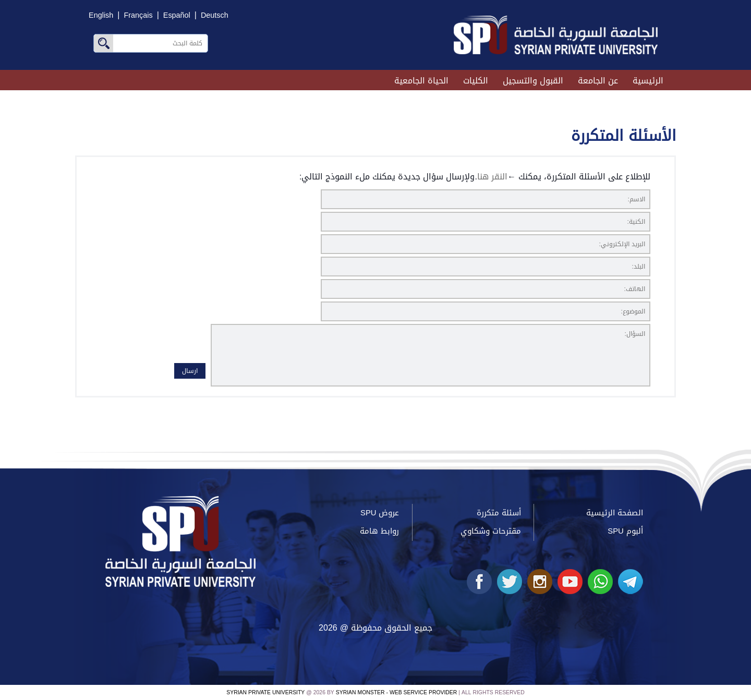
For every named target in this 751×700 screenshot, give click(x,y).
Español (177, 15)
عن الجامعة (598, 81)
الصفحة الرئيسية (615, 513)
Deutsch (215, 15)
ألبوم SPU (625, 531)
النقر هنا (492, 177)
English (101, 15)
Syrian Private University (265, 692)
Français (138, 15)
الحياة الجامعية (421, 81)
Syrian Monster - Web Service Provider (396, 692)
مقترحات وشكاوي (491, 531)
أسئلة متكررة (499, 513)
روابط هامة (379, 531)
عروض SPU (380, 513)
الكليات (476, 81)
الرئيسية (648, 81)
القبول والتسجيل (533, 81)
